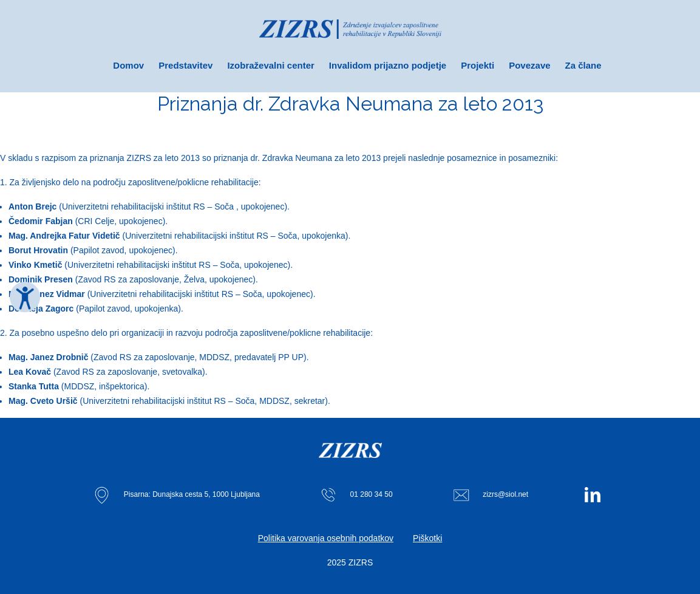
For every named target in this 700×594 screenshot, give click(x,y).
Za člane (583, 65)
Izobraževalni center (270, 65)
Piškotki (427, 538)
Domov (128, 65)
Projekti (477, 65)
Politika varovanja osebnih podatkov (326, 538)
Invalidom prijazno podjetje (388, 65)
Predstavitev (185, 65)
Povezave (529, 65)
